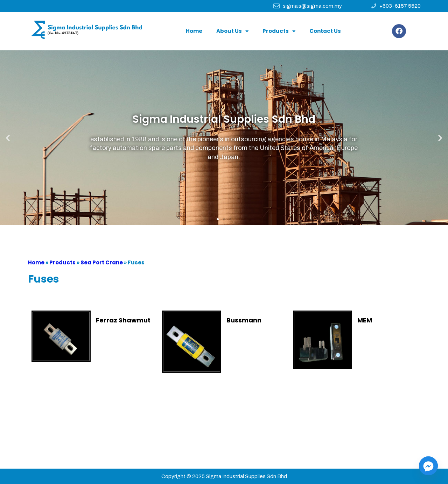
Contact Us (325, 31)
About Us (232, 31)
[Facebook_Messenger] (428, 466)
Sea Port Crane (102, 262)
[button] (218, 219)
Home (194, 31)
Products (279, 31)
